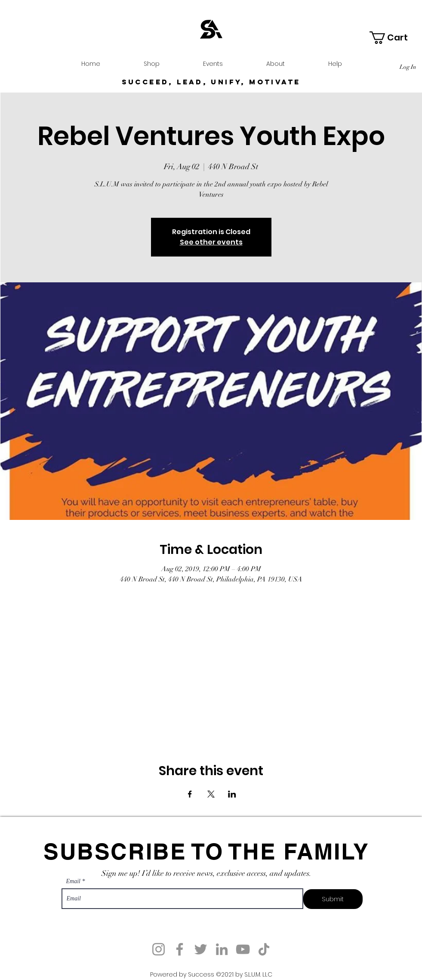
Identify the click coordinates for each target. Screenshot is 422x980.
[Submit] (333, 899)
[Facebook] (180, 949)
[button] (394, 38)
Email (73, 881)
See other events (211, 242)
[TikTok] (264, 949)
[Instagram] (159, 949)
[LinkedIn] (222, 949)
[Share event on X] (211, 794)
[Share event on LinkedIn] (232, 794)
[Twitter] (201, 949)
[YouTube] (243, 949)
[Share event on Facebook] (190, 794)
